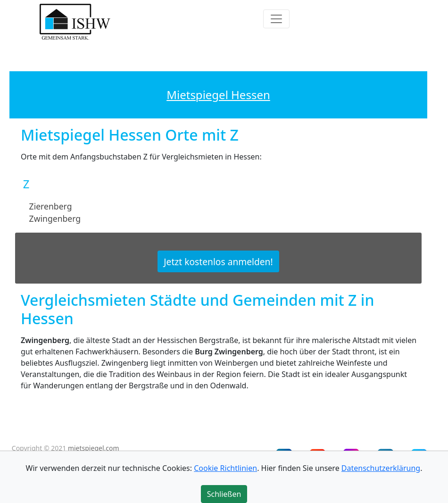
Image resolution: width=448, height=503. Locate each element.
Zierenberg (51, 206)
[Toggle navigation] (276, 19)
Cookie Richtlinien (225, 468)
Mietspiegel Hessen (218, 95)
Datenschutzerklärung (381, 468)
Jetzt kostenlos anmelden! (218, 262)
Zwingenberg (55, 218)
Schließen (224, 494)
